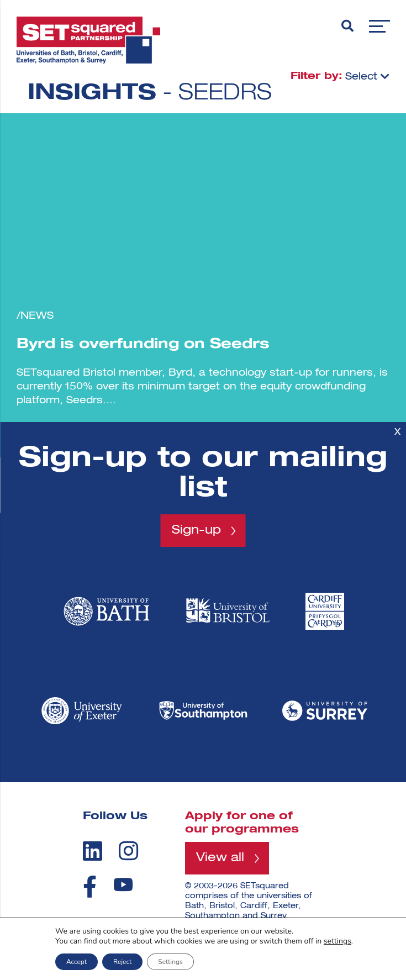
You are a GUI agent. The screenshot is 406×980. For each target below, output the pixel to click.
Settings (170, 962)
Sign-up (196, 530)
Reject (122, 962)
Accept (77, 962)
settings (338, 941)
